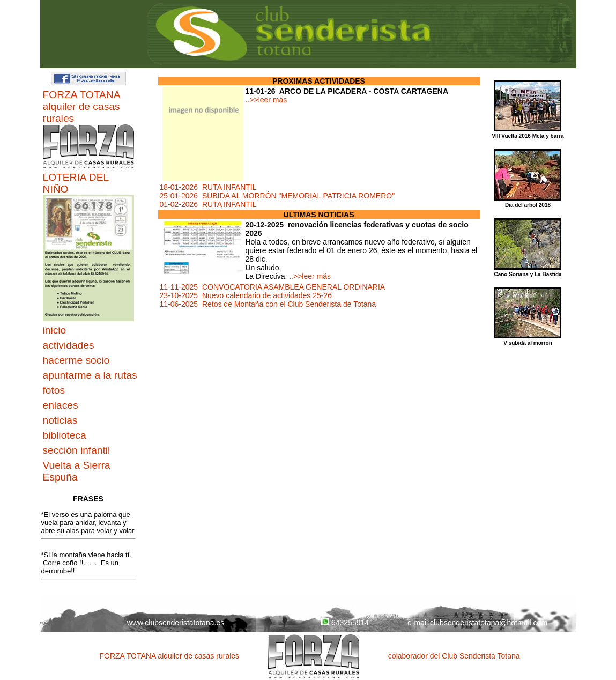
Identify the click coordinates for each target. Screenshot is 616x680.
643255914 (345, 623)
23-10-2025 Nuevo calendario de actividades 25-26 (246, 295)
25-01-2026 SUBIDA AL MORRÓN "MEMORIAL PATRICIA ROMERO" (277, 196)
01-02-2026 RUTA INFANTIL (208, 204)
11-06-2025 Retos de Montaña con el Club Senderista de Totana (268, 304)
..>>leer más (266, 100)
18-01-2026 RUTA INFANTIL (208, 187)
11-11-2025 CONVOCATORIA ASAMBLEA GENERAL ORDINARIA (273, 287)
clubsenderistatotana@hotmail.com (489, 623)
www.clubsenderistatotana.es (176, 623)
